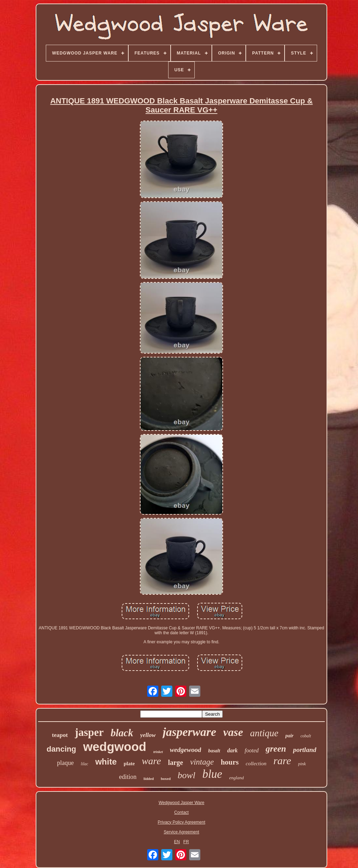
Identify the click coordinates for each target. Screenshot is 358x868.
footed (252, 750)
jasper (89, 732)
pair (289, 736)
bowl (187, 775)
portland (305, 750)
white (106, 762)
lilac (84, 764)
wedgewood (186, 750)
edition (128, 777)
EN (177, 842)
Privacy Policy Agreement (181, 822)
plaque (65, 763)
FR (186, 842)
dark (232, 750)
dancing (61, 749)
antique (264, 733)
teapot (60, 735)
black (122, 733)
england (237, 778)
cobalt (306, 736)
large (175, 762)
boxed (166, 779)
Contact (181, 812)
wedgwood (115, 747)
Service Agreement (181, 832)
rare (282, 761)
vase (233, 732)
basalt (214, 751)
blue (212, 774)
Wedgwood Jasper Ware (182, 803)
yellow (148, 735)
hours (230, 762)
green (276, 749)
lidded (149, 779)
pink (302, 764)
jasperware (189, 732)
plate (129, 764)
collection (256, 764)
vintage (202, 762)
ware (151, 761)
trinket (158, 752)
